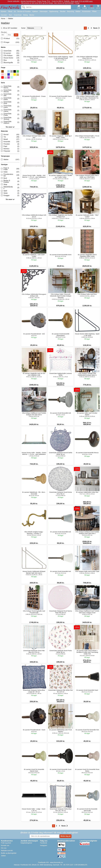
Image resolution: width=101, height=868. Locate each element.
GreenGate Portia (10, 114)
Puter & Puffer (10, 169)
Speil (10, 191)
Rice (10, 60)
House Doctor (10, 58)
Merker (32, 15)
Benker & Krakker (10, 181)
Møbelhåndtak (10, 188)
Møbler (78, 11)
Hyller (10, 172)
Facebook (43, 843)
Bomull (10, 135)
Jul (15, 11)
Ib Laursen (10, 53)
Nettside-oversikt (7, 851)
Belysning (71, 11)
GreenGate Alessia (10, 91)
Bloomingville (10, 63)
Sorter (23, 28)
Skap (10, 185)
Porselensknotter (10, 175)
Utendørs (4, 15)
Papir (10, 146)
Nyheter (4, 11)
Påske (94, 11)
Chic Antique (10, 55)
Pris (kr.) (4, 32)
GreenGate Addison (10, 122)
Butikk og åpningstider (9, 853)
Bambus (10, 149)
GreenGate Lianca (10, 110)
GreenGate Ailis (10, 95)
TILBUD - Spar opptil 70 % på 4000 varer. (78, 1)
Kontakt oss (5, 845)
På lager (10, 42)
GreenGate (18, 15)
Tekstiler (63, 11)
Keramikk (10, 142)
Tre (10, 137)
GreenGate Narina (10, 87)
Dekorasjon (44, 11)
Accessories (86, 11)
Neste (96, 28)
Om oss (4, 848)
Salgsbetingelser (26, 843)
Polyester (10, 151)
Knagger (10, 196)
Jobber (3, 856)
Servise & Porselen (24, 11)
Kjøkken (35, 11)
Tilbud (10, 11)
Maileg (25, 15)
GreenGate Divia (10, 103)
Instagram (44, 845)
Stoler (10, 193)
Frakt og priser (6, 843)
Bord (10, 178)
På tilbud (10, 38)
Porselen (10, 144)
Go (16, 35)
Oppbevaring (54, 11)
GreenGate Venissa (10, 118)
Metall (10, 139)
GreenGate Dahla (10, 99)
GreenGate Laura (10, 107)
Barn (11, 15)
